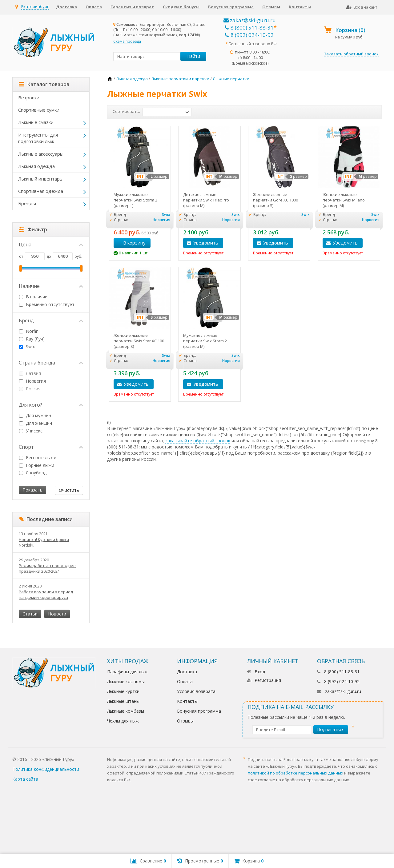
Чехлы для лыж (123, 721)
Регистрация (264, 680)
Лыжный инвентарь (40, 179)
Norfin (29, 331)
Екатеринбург (35, 6)
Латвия (30, 373)
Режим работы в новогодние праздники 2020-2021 (47, 568)
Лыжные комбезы (126, 711)
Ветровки (29, 98)
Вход (256, 672)
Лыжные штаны (123, 701)
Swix (27, 346)
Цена (51, 245)
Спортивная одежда (41, 191)
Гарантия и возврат (132, 7)
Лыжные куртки (123, 691)
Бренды (27, 203)
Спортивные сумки (39, 110)
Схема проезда (127, 41)
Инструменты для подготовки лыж (38, 138)
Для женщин (36, 423)
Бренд (51, 321)
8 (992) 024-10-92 (249, 35)
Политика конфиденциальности (46, 769)
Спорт (51, 447)
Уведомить (206, 243)
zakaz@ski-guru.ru (250, 20)
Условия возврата (196, 691)
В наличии (33, 297)
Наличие (51, 286)
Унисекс (31, 431)
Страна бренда (51, 363)
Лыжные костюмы (126, 681)
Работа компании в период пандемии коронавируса (46, 595)
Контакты (300, 7)
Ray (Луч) (32, 339)
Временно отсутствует (47, 304)
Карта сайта (25, 779)
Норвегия (32, 381)
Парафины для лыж (127, 672)
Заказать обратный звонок (351, 54)
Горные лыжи (37, 465)
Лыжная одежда (36, 166)
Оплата (94, 7)
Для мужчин (35, 415)
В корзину (131, 243)
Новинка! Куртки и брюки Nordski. (44, 542)
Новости (57, 614)
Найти (194, 56)
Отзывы (271, 7)
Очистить (69, 490)
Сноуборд (33, 473)
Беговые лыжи (38, 458)
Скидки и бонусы (181, 7)
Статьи (30, 614)
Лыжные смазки (36, 122)
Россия (30, 389)
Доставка (66, 7)
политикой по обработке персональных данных (295, 773)
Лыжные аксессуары (41, 154)
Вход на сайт (362, 7)
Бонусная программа (231, 7)
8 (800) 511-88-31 (249, 28)
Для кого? (51, 405)
